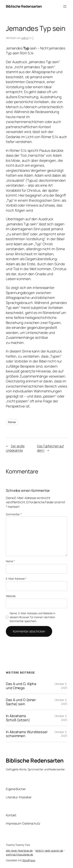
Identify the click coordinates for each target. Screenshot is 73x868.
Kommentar (14, 514)
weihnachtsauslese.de (19, 854)
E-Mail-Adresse (16, 579)
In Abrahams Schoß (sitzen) (18, 718)
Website (11, 596)
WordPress (29, 860)
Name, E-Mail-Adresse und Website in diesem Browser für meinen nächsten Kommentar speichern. (33, 617)
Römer (12, 422)
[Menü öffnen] (65, 6)
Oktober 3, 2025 (61, 686)
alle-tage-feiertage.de (19, 850)
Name (10, 561)
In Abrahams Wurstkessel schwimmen (27, 734)
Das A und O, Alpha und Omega (21, 686)
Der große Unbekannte (15, 448)
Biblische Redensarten (24, 6)
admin (25, 38)
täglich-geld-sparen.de (49, 850)
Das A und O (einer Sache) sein (21, 702)
